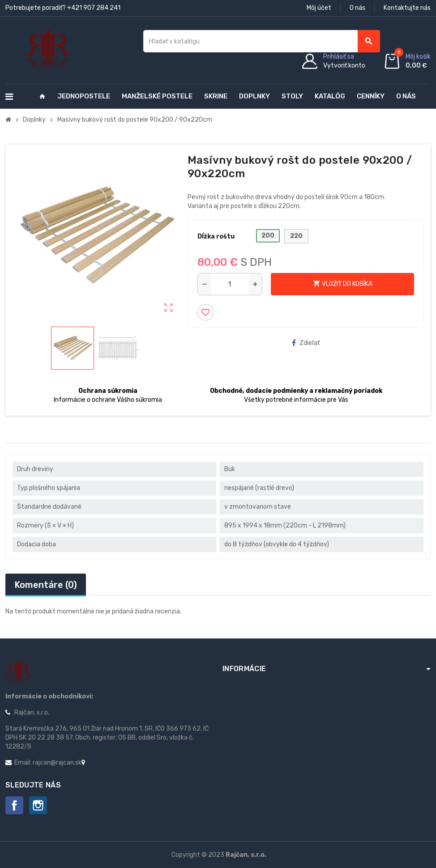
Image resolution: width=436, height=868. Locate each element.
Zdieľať (306, 343)
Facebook (14, 805)
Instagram (38, 805)
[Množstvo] (230, 284)
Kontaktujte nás (407, 8)
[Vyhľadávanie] (262, 41)
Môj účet (319, 8)
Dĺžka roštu (216, 236)
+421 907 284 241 (94, 8)
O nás (357, 8)
